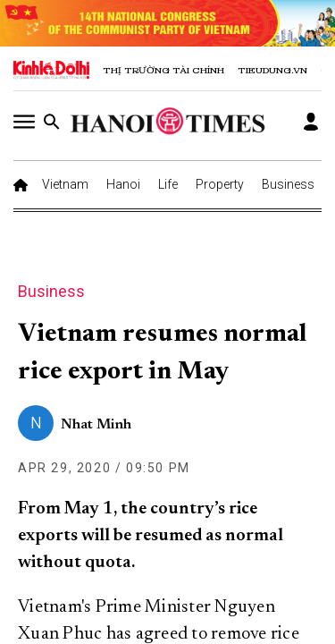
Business (288, 184)
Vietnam (65, 184)
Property (220, 184)
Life (168, 184)
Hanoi (123, 184)
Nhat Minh (96, 425)
